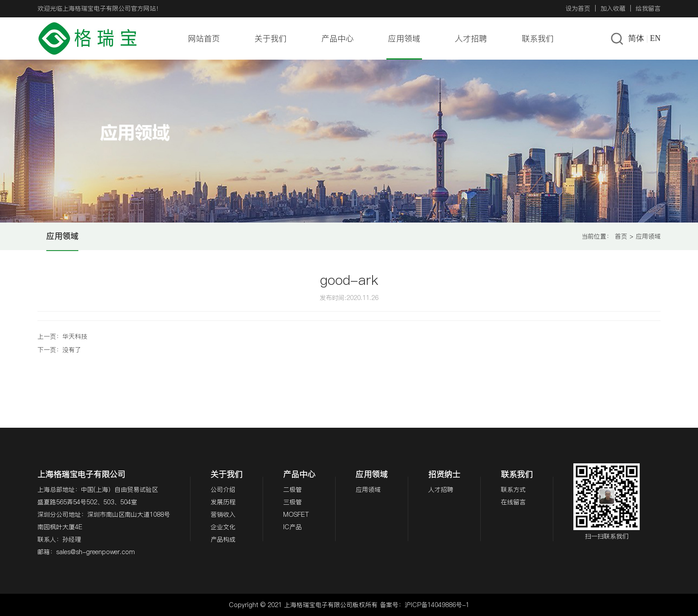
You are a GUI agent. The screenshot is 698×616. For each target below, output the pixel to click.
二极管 (292, 490)
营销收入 (223, 515)
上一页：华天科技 (62, 336)
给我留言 (648, 8)
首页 (621, 236)
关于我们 (271, 38)
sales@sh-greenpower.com (95, 552)
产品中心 (337, 38)
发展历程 (223, 502)
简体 (636, 38)
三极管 (292, 502)
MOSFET (296, 515)
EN (655, 38)
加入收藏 (613, 8)
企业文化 (223, 527)
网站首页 (204, 38)
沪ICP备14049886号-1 (437, 605)
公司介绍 (223, 490)
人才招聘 (471, 38)
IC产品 (292, 527)
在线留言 (513, 502)
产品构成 (223, 539)
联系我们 (538, 38)
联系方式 (513, 490)
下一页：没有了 (59, 350)
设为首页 (578, 8)
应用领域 (404, 38)
